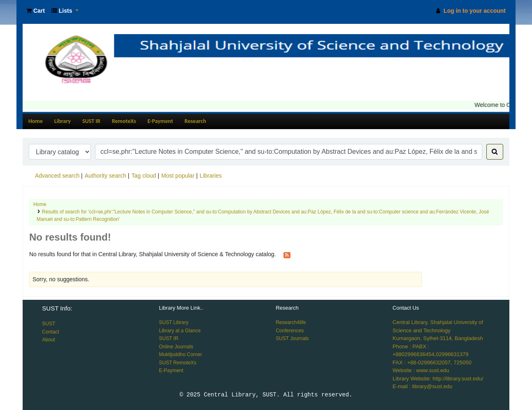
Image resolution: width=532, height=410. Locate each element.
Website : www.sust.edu (421, 370)
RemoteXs (124, 121)
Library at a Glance (180, 331)
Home (36, 121)
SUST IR (91, 121)
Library (63, 121)
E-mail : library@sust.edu (422, 386)
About (48, 340)
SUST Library (174, 322)
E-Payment (160, 121)
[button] (36, 11)
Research (195, 121)
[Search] (495, 152)
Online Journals (176, 347)
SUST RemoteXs (178, 363)
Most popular (178, 176)
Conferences (290, 331)
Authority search (106, 176)
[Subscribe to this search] (287, 255)
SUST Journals (292, 338)
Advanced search (57, 176)
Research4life (291, 322)
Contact (50, 332)
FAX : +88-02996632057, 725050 (432, 363)
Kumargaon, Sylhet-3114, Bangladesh (438, 338)
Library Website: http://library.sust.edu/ (438, 379)
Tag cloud (144, 176)
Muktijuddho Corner (180, 354)
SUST (49, 324)
